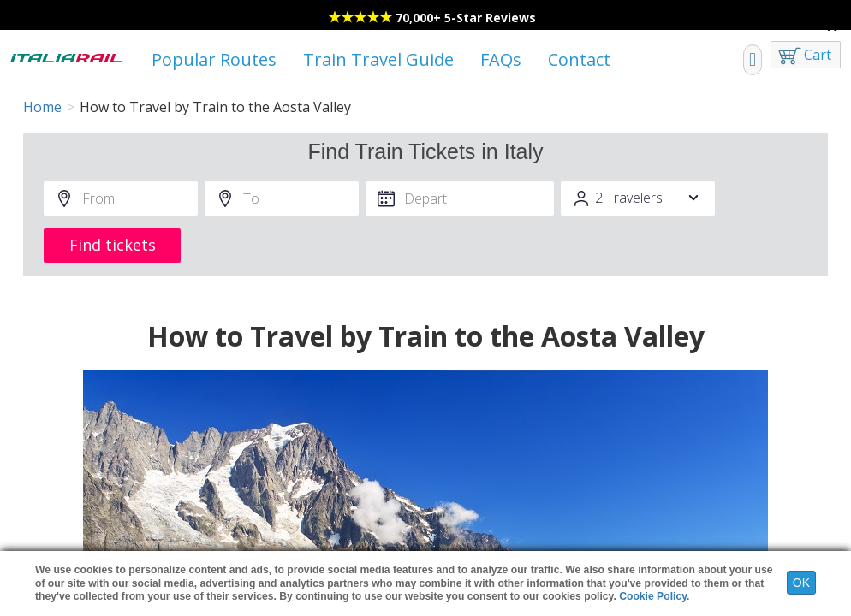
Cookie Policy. (654, 596)
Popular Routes (214, 59)
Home (42, 107)
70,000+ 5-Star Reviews (466, 18)
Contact (579, 59)
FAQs (501, 59)
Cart (818, 55)
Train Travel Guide (378, 59)
